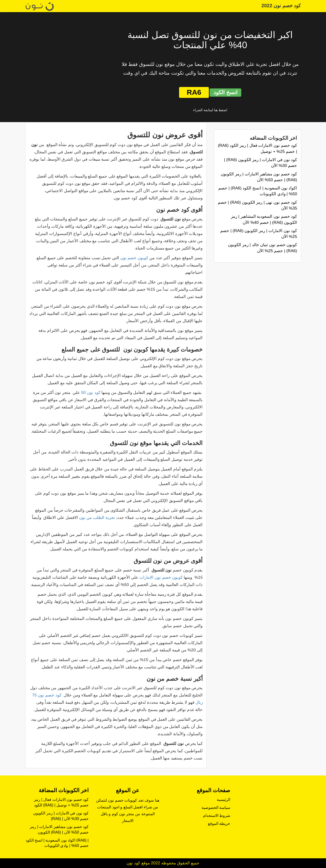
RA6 (194, 92)
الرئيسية (224, 800)
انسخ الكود (225, 92)
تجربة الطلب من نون (97, 518)
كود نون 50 (91, 393)
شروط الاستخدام (217, 816)
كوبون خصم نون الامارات (161, 577)
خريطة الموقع (219, 824)
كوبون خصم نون (134, 258)
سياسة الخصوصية (216, 808)
